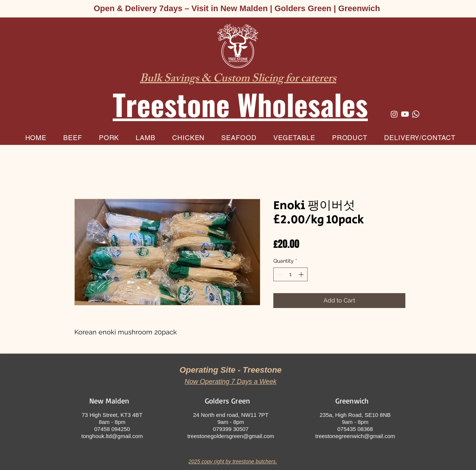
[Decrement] (279, 274)
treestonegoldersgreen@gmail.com (231, 436)
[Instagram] (394, 114)
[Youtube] (405, 114)
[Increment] (302, 274)
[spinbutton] (290, 274)
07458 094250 (112, 429)
